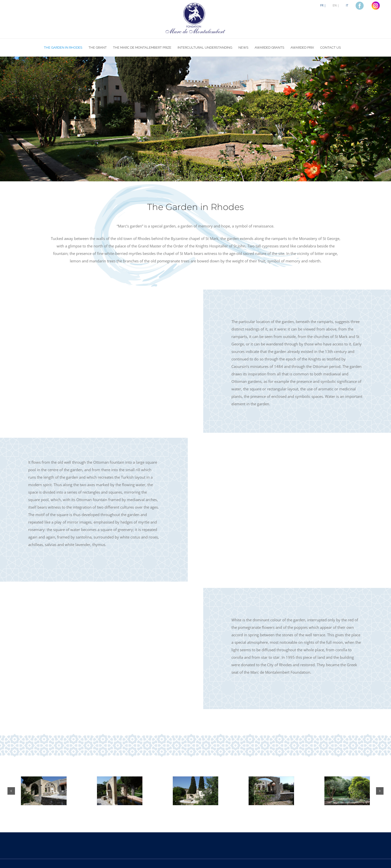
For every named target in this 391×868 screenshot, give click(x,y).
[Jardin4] (271, 791)
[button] (11, 791)
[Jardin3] (195, 791)
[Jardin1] (44, 791)
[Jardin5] (347, 791)
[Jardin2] (120, 791)
